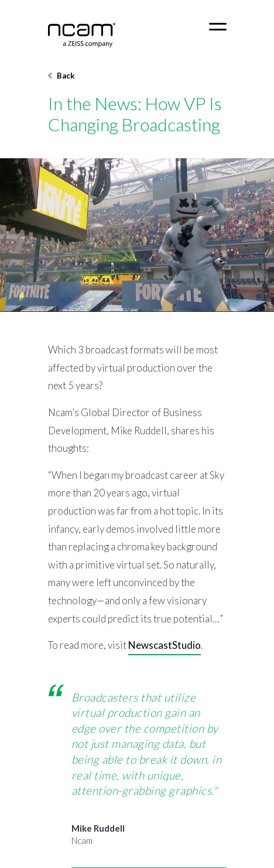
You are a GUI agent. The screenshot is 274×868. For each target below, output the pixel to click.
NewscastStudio (165, 645)
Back (61, 76)
